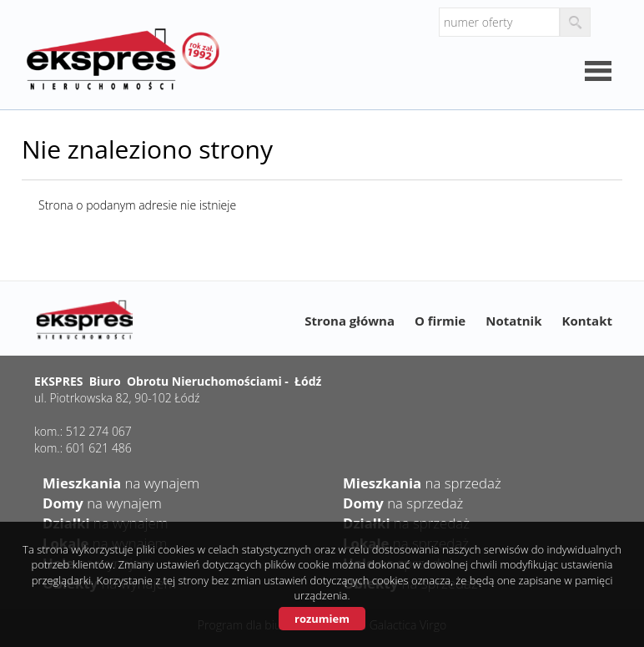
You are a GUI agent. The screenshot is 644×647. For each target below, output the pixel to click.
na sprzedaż (422, 483)
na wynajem (121, 483)
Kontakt (588, 321)
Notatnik (513, 321)
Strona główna (350, 321)
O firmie (440, 321)
